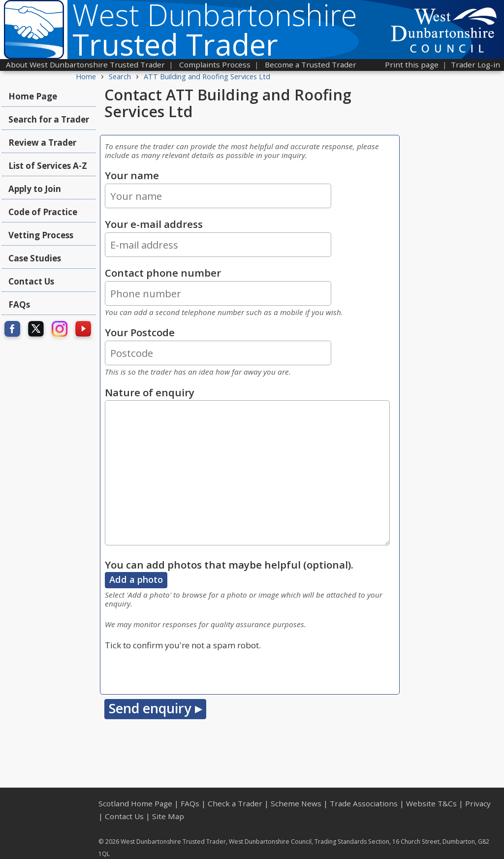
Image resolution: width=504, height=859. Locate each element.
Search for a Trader (49, 119)
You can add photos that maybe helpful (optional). (229, 565)
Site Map (168, 816)
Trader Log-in (475, 64)
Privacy (478, 803)
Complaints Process (215, 64)
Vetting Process (41, 235)
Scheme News (296, 803)
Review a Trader (42, 143)
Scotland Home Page (135, 803)
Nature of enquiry (150, 392)
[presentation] (180, 670)
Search (120, 77)
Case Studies (35, 258)
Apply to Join (35, 189)
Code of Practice (43, 212)
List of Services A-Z (48, 166)
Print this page (412, 64)
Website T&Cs (431, 803)
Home (86, 77)
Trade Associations (364, 803)
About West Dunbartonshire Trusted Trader (85, 64)
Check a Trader (235, 803)
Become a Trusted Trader (311, 64)
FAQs (19, 304)
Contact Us (31, 281)
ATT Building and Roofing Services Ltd (207, 77)
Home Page (33, 96)
